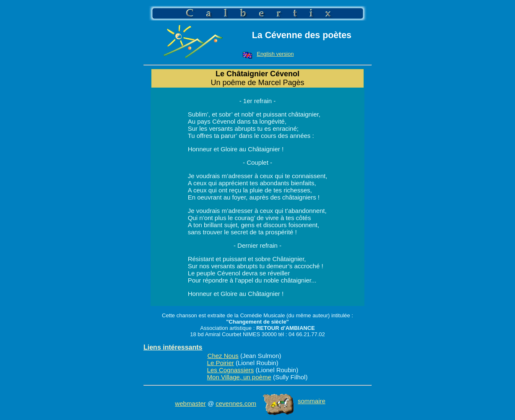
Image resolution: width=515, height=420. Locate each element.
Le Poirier (221, 363)
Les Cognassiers (231, 370)
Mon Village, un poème (239, 377)
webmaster (190, 403)
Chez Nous (223, 356)
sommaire (294, 401)
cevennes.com (236, 403)
